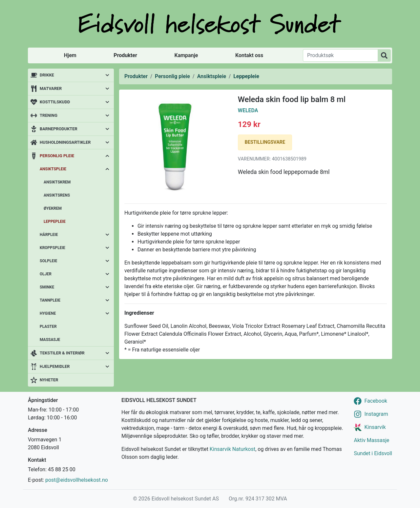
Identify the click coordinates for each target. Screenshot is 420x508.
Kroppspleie (52, 248)
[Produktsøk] (340, 55)
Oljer (46, 274)
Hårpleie (49, 235)
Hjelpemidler (55, 366)
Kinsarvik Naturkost (232, 449)
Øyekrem (53, 208)
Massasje (50, 340)
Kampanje (186, 55)
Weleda (248, 110)
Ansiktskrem (57, 182)
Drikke (47, 75)
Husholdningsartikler (65, 142)
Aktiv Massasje (371, 440)
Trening (49, 115)
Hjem (70, 55)
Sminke (47, 287)
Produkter (125, 55)
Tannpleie (50, 300)
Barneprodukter (59, 129)
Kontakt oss (249, 55)
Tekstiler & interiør (62, 353)
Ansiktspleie (53, 169)
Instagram (376, 414)
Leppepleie (55, 222)
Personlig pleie (57, 156)
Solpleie (48, 261)
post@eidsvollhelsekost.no (77, 480)
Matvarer (51, 88)
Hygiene (48, 313)
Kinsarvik (375, 427)
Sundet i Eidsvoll (373, 453)
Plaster (48, 327)
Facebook (376, 401)
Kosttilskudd (55, 102)
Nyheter (49, 380)
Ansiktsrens (57, 195)
